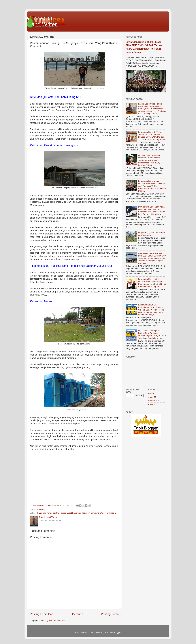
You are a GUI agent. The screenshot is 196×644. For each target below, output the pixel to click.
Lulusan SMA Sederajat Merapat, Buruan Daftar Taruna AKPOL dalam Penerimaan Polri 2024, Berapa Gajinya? (149, 160)
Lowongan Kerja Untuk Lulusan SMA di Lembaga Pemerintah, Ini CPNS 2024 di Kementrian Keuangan (152, 283)
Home (151, 393)
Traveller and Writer (44, 21)
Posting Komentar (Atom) (53, 621)
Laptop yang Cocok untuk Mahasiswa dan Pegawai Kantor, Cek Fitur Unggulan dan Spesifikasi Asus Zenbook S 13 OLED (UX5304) (152, 109)
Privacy (152, 404)
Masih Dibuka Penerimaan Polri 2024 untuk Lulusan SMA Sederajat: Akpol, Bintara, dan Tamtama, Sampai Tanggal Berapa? (152, 258)
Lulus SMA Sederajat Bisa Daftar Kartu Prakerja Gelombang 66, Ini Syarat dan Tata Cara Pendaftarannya (152, 334)
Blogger (118, 632)
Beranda (78, 614)
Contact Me (154, 401)
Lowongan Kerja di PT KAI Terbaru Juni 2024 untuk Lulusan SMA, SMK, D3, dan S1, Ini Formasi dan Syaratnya (152, 136)
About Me (153, 397)
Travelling (41, 510)
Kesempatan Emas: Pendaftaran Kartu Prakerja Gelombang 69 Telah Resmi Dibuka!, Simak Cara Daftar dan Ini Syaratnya (151, 310)
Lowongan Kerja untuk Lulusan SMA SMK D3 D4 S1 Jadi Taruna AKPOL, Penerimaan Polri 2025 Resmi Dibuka (152, 186)
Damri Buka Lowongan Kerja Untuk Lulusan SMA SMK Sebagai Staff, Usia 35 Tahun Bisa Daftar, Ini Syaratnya (151, 211)
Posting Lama (110, 614)
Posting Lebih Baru (42, 614)
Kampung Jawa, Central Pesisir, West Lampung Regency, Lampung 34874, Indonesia (76, 513)
